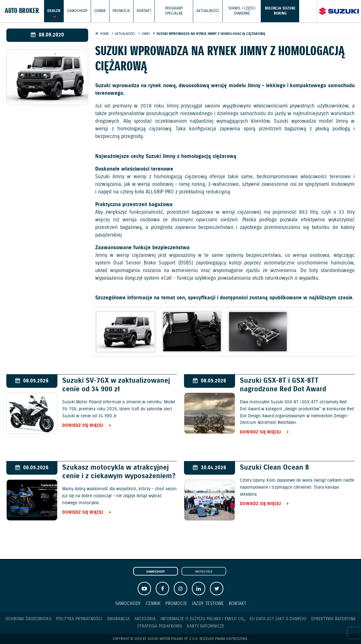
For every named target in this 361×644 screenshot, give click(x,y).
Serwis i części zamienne (242, 11)
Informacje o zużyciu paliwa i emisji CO (203, 619)
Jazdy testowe (208, 604)
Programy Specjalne (174, 11)
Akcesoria (145, 619)
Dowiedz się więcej (83, 426)
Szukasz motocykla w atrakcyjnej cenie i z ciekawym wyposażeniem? (119, 472)
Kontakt (144, 11)
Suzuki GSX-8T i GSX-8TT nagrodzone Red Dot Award (283, 385)
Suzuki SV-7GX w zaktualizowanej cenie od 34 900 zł (116, 385)
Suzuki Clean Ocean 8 (274, 468)
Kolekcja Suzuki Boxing (280, 11)
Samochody (77, 11)
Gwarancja (118, 619)
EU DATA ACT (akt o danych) (278, 619)
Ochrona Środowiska (28, 619)
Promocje (121, 11)
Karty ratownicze (206, 626)
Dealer (54, 11)
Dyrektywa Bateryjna (333, 619)
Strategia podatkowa (160, 626)
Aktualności (208, 11)
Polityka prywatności (79, 619)
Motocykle (204, 572)
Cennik (100, 11)
